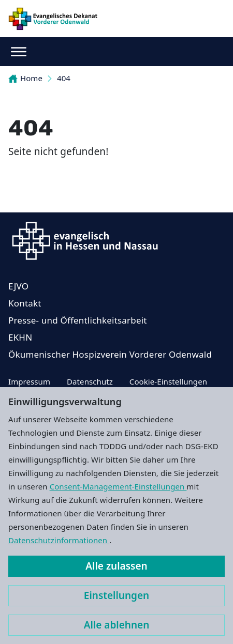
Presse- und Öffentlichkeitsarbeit (78, 320)
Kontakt (25, 303)
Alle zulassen (116, 566)
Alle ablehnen (117, 625)
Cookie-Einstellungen (168, 381)
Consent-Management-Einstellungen (118, 486)
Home (25, 78)
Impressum (29, 381)
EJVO (18, 286)
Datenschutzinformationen (59, 540)
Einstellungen (116, 595)
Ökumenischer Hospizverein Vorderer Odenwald (110, 354)
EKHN (20, 337)
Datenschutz (90, 381)
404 (64, 78)
